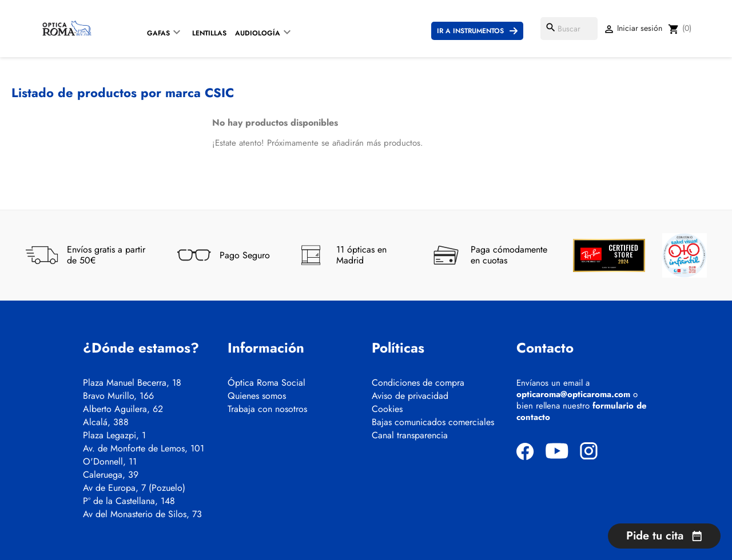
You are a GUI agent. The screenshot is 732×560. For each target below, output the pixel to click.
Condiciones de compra (418, 383)
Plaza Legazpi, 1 (114, 435)
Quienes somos (257, 396)
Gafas (158, 33)
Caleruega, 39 (111, 475)
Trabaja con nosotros (267, 409)
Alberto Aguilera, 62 (123, 409)
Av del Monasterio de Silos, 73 (142, 514)
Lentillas (209, 33)
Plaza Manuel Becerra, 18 (132, 383)
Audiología (258, 33)
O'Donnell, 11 (110, 462)
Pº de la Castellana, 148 (129, 501)
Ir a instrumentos (470, 31)
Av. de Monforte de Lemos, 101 (144, 449)
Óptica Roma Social (266, 383)
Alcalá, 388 (106, 422)
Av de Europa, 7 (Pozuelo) (134, 488)
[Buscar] (569, 29)
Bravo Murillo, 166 (118, 396)
